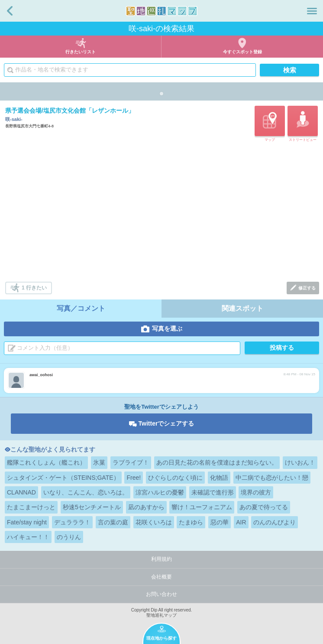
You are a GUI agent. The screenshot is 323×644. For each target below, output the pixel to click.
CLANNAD (21, 492)
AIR (241, 522)
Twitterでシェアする (166, 423)
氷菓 (99, 462)
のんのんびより (275, 522)
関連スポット (242, 308)
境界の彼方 (256, 492)
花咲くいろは (154, 522)
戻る (10, 11)
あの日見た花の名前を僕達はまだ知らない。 (217, 462)
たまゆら (191, 522)
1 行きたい (34, 288)
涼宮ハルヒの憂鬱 (160, 492)
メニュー (312, 11)
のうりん (69, 537)
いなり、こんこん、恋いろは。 (86, 492)
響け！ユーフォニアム (202, 507)
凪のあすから (146, 507)
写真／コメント (81, 308)
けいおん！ (300, 462)
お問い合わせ (161, 594)
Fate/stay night (27, 522)
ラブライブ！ (131, 462)
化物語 (219, 478)
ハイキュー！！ (28, 537)
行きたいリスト (81, 52)
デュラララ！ (72, 522)
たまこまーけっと (31, 507)
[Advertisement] (162, 212)
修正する (307, 288)
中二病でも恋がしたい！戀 (272, 478)
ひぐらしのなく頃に (175, 478)
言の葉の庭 (113, 522)
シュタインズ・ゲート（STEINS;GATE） (63, 478)
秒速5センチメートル (92, 507)
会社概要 (161, 577)
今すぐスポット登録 (242, 52)
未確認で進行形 (213, 492)
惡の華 (220, 522)
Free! (134, 478)
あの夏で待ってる (264, 507)
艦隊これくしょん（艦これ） (46, 462)
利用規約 (161, 559)
